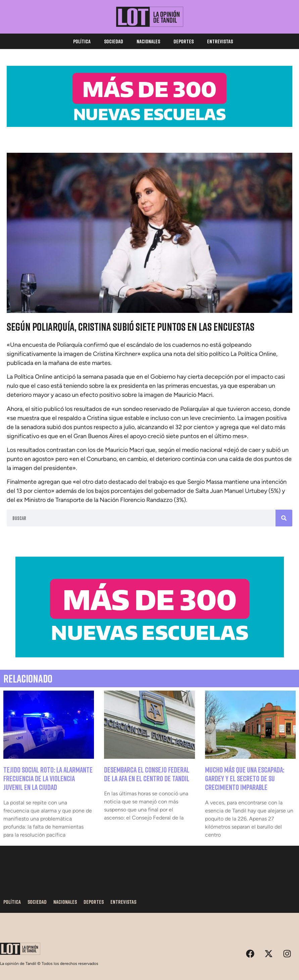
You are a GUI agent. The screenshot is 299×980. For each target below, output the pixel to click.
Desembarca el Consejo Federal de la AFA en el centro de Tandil (147, 774)
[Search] (284, 518)
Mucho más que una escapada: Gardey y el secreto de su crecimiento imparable (245, 779)
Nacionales (148, 41)
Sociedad (114, 41)
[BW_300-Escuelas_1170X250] (149, 125)
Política (82, 41)
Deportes (184, 41)
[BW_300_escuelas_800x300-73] (150, 656)
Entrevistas (220, 41)
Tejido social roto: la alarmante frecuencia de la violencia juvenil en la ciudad (48, 779)
